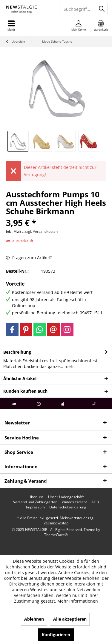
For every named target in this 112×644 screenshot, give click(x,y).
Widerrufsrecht (74, 502)
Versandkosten (56, 523)
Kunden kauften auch (25, 391)
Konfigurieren (56, 635)
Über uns (36, 497)
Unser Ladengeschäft (66, 497)
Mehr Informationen (78, 601)
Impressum (35, 507)
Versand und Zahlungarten (35, 502)
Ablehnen (34, 619)
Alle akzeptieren (70, 619)
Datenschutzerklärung (68, 507)
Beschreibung (17, 352)
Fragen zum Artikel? (29, 258)
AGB (95, 502)
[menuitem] (101, 25)
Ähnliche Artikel (20, 378)
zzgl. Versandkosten (41, 231)
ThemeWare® (56, 535)
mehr (69, 366)
